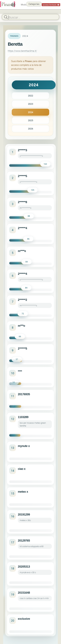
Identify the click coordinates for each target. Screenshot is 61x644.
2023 (31, 104)
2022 (31, 96)
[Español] (13, 5)
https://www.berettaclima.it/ (22, 51)
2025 (31, 120)
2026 (31, 129)
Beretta (15, 44)
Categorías (34, 4)
